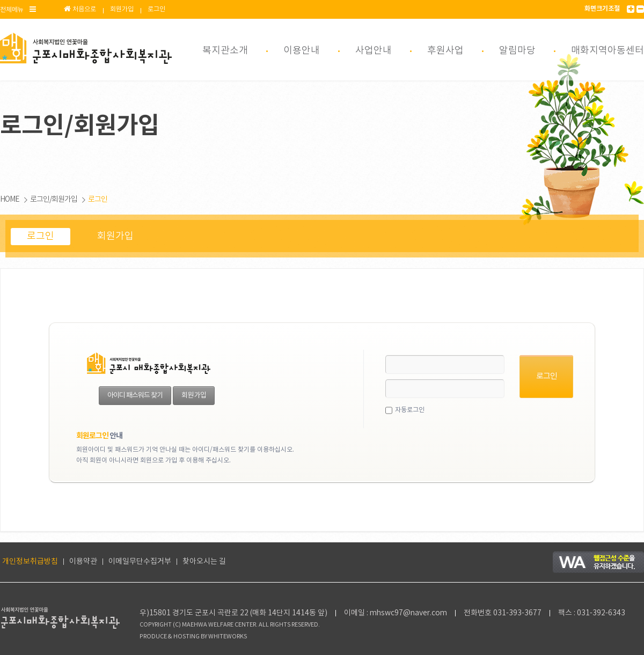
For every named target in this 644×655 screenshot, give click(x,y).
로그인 (156, 9)
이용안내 (302, 51)
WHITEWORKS (228, 637)
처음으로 (80, 9)
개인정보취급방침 (30, 562)
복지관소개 (225, 51)
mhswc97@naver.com (408, 613)
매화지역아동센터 (608, 51)
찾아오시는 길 (204, 562)
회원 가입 (194, 396)
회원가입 (122, 9)
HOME (10, 200)
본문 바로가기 (0, 0)
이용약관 (83, 562)
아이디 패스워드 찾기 (135, 396)
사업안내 (374, 51)
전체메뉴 (18, 9)
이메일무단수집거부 (140, 562)
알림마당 (517, 51)
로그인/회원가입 (54, 200)
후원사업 (445, 51)
